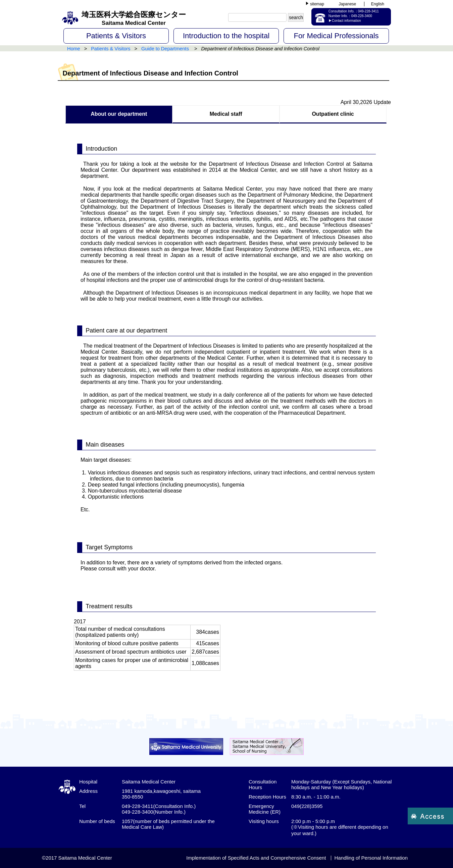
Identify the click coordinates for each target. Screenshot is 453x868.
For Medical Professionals (336, 36)
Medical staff (226, 114)
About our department (119, 114)
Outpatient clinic (333, 114)
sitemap (317, 4)
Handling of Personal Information (371, 858)
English (378, 4)
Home (74, 49)
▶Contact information (345, 21)
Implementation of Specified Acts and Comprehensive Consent (256, 858)
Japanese (347, 4)
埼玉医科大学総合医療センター (134, 18)
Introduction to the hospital (226, 36)
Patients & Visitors (116, 36)
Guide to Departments (166, 49)
